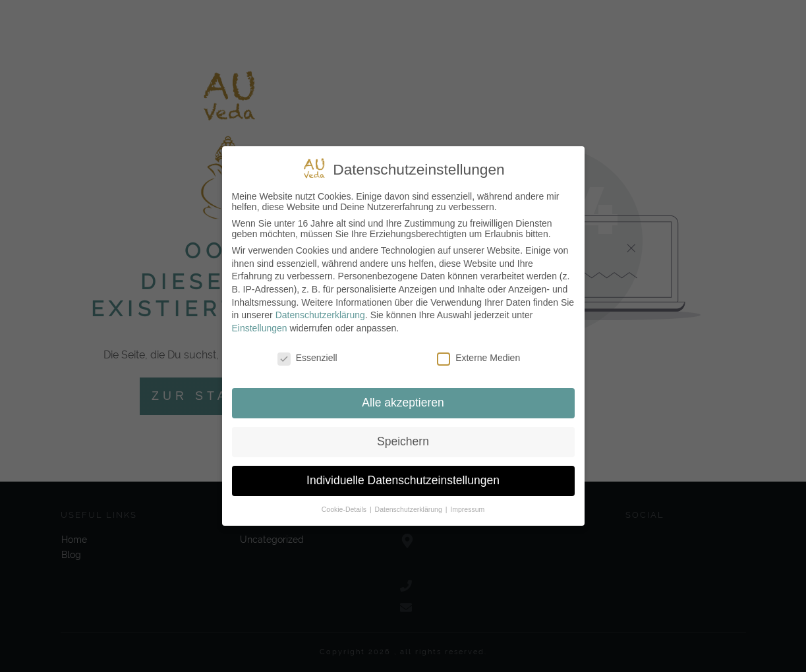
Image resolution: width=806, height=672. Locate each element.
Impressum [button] (467, 509)
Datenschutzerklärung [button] (410, 509)
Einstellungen (260, 328)
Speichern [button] (403, 441)
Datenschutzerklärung (320, 315)
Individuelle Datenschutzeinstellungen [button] (403, 480)
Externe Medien (478, 358)
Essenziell (307, 358)
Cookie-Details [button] (345, 509)
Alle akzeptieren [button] (403, 403)
